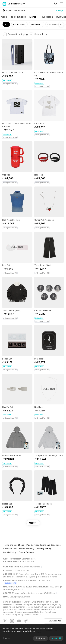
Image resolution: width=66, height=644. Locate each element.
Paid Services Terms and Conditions (44, 545)
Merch (33, 17)
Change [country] (60, 11)
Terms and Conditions (14, 545)
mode (4, 17)
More (33, 523)
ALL (6, 24)
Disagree (6, 638)
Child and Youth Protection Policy (19, 549)
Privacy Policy (44, 549)
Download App (53, 621)
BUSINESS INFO (11, 583)
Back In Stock (18, 17)
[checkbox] (15, 34)
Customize (40, 638)
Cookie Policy (10, 552)
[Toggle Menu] (62, 4)
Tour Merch (46, 17)
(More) (31, 631)
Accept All (56, 638)
